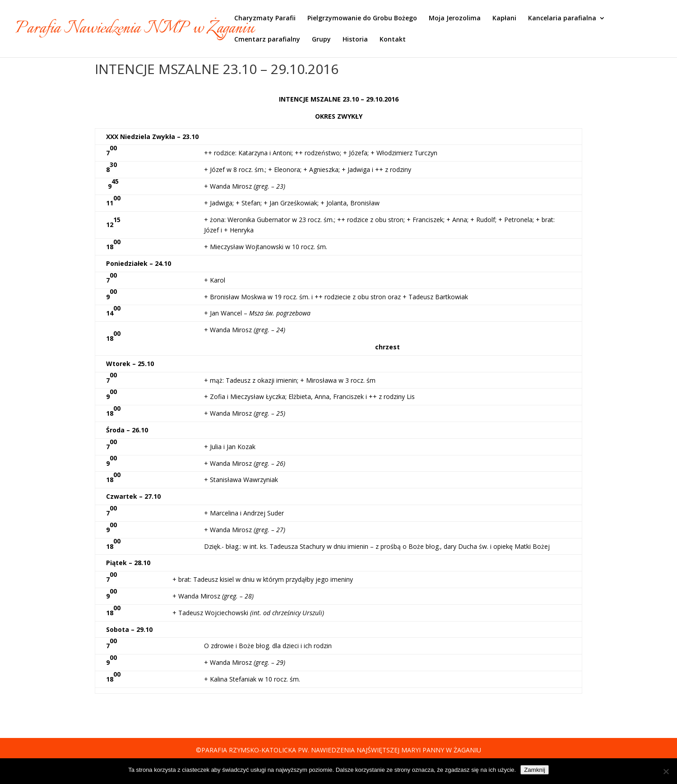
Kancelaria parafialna (562, 19)
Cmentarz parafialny (267, 40)
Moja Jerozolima (455, 19)
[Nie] (666, 771)
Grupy (321, 40)
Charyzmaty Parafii (265, 19)
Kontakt (393, 40)
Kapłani (504, 19)
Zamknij (535, 770)
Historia (355, 40)
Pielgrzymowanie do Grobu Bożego (362, 19)
